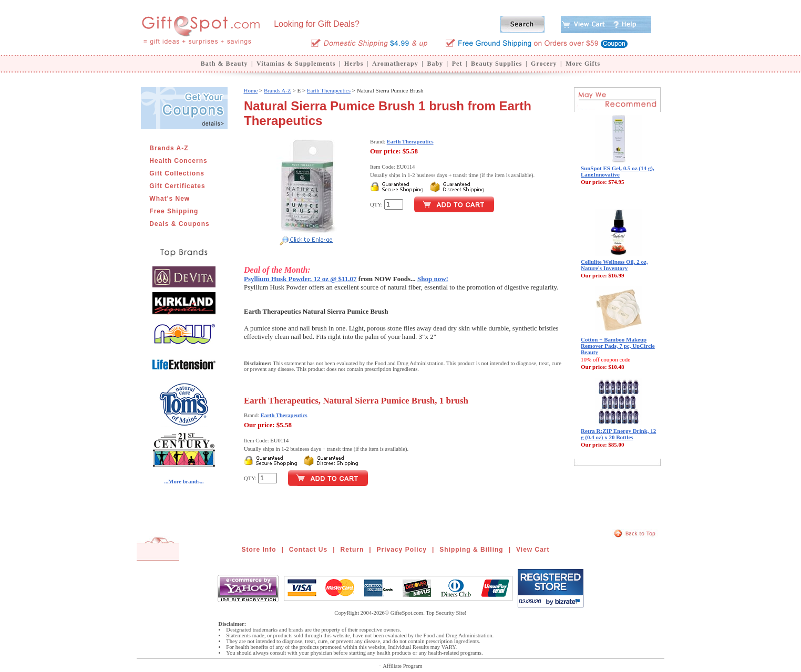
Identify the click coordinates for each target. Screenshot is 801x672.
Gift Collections (177, 173)
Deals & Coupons (179, 224)
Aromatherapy (395, 64)
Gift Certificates (177, 186)
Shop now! (433, 279)
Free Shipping (174, 211)
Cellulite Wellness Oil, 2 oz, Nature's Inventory (614, 265)
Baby (435, 64)
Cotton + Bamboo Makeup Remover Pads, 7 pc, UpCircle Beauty (618, 346)
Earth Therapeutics (329, 90)
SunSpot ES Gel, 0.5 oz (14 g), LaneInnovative (618, 171)
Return (352, 550)
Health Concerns (178, 161)
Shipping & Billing (471, 550)
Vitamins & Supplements (296, 64)
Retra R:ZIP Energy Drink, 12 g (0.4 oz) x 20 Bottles (618, 434)
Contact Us (308, 550)
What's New (170, 199)
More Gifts (583, 64)
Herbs (354, 64)
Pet (457, 64)
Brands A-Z (169, 148)
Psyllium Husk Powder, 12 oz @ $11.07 (300, 279)
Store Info (259, 550)
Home (250, 90)
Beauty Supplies (496, 64)
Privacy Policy (402, 550)
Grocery (544, 64)
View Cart (533, 550)
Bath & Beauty (224, 64)
